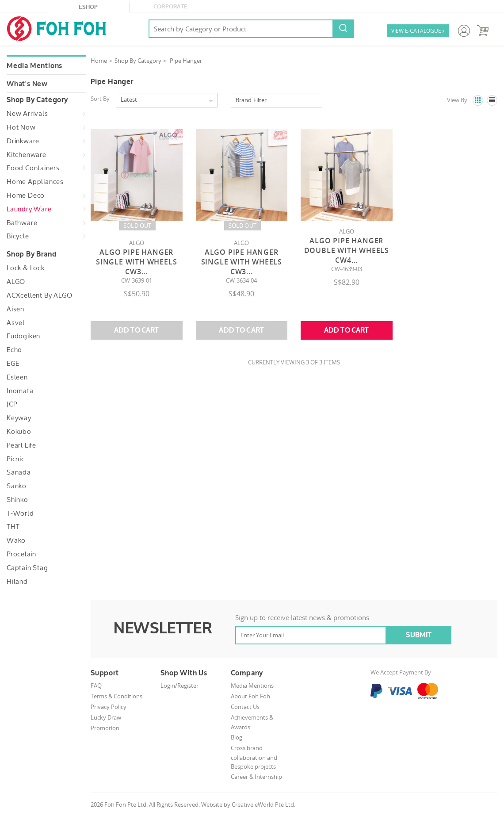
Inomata (20, 391)
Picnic (16, 459)
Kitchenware (27, 155)
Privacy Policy (109, 707)
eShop (88, 7)
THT (13, 527)
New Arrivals (27, 114)
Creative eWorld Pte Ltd (263, 805)
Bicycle (18, 236)
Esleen (17, 377)
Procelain (21, 554)
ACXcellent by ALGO (39, 295)
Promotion (105, 728)
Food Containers (33, 168)
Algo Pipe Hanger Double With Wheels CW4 (347, 250)
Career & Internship (256, 777)
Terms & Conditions (116, 696)
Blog (237, 737)
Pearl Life (21, 445)
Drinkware (23, 141)
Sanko (17, 486)
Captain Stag (27, 568)
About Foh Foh (250, 696)
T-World (20, 513)
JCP (12, 404)
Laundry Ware (29, 209)
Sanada (19, 472)
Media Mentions (34, 66)
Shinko (17, 500)
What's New (27, 84)
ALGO (16, 282)
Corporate (170, 7)
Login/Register (179, 686)
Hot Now (21, 127)
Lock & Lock (26, 268)
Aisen (15, 309)
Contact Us (245, 707)
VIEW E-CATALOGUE (418, 31)
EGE (13, 364)
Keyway (19, 418)
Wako (16, 540)
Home (99, 61)
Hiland (17, 582)
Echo (14, 350)
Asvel (16, 323)
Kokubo (19, 432)
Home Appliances (35, 182)
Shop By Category (138, 61)
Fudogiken (23, 336)
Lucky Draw (106, 717)
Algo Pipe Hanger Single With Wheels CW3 (136, 262)
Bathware (22, 223)
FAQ (96, 686)
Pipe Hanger (186, 61)
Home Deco (26, 195)
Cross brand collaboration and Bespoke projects (254, 757)
